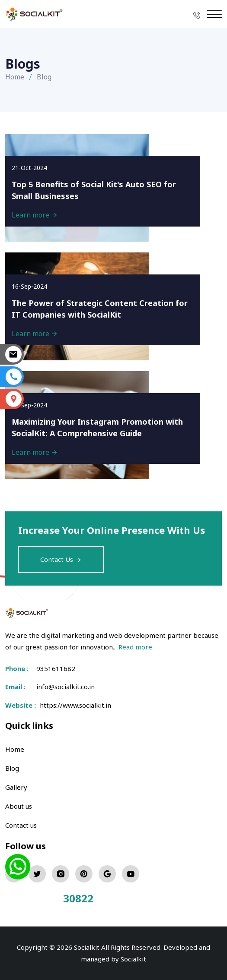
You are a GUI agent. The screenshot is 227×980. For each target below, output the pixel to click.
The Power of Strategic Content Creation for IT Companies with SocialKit (100, 309)
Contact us (21, 825)
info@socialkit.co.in (66, 687)
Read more (135, 647)
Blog (12, 768)
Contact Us (61, 559)
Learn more (35, 215)
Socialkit (133, 959)
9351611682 (56, 668)
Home (15, 77)
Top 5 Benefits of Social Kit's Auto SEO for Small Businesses (94, 190)
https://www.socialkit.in (74, 705)
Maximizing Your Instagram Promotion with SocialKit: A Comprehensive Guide (97, 427)
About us (19, 806)
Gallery (16, 787)
